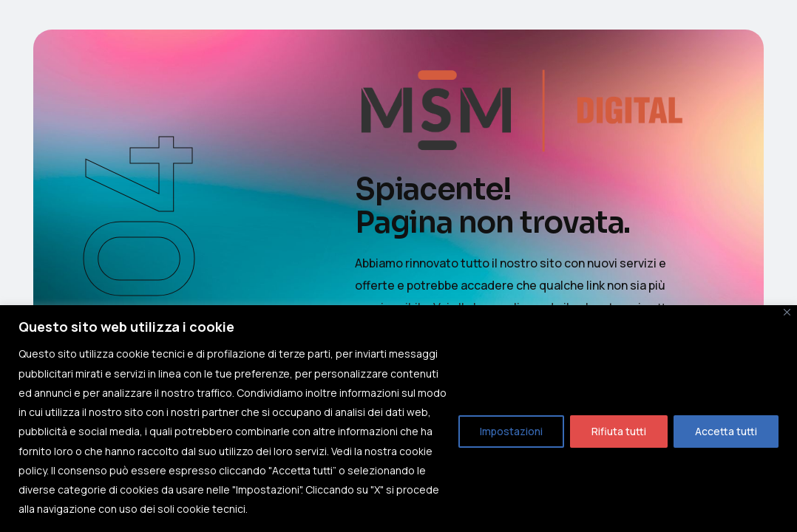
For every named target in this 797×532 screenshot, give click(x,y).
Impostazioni (511, 431)
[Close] (787, 312)
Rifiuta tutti (619, 431)
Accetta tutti (726, 431)
